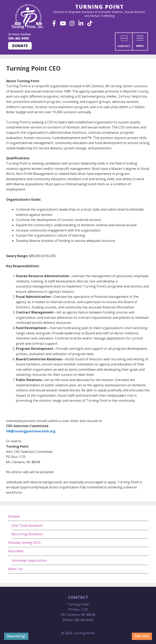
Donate (20, 46)
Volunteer (16, 551)
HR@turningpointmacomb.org (31, 431)
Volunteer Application (29, 560)
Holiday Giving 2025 (24, 542)
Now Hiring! (16, 636)
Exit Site (142, 636)
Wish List (15, 569)
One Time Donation (27, 525)
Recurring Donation (27, 534)
